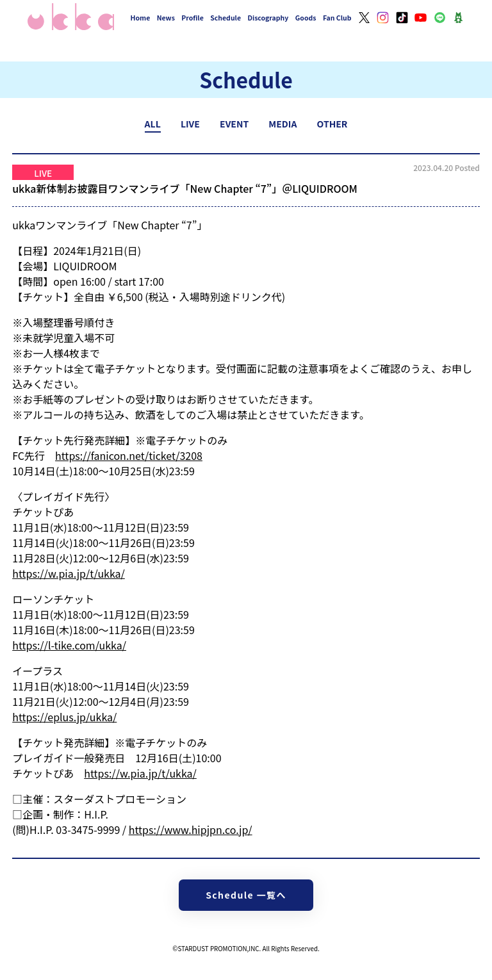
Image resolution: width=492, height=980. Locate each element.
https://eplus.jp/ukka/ (64, 717)
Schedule (225, 18)
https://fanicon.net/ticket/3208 (129, 455)
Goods (306, 18)
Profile (192, 18)
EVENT (234, 124)
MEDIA (283, 124)
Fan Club (337, 18)
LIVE (190, 124)
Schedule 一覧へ (246, 895)
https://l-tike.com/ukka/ (69, 645)
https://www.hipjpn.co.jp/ (191, 829)
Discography (268, 18)
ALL (153, 124)
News (166, 18)
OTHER (332, 124)
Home (141, 18)
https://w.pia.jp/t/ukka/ (69, 573)
